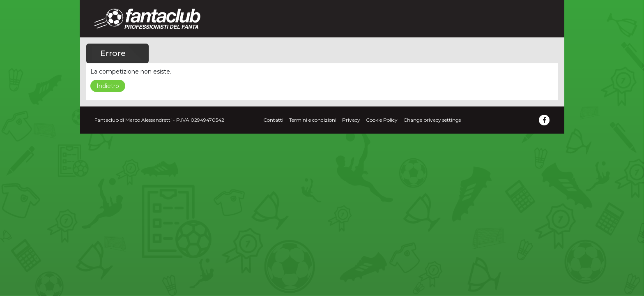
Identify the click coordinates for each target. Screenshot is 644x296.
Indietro (108, 86)
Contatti (273, 120)
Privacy (351, 120)
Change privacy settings (432, 120)
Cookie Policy (382, 120)
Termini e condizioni (313, 120)
